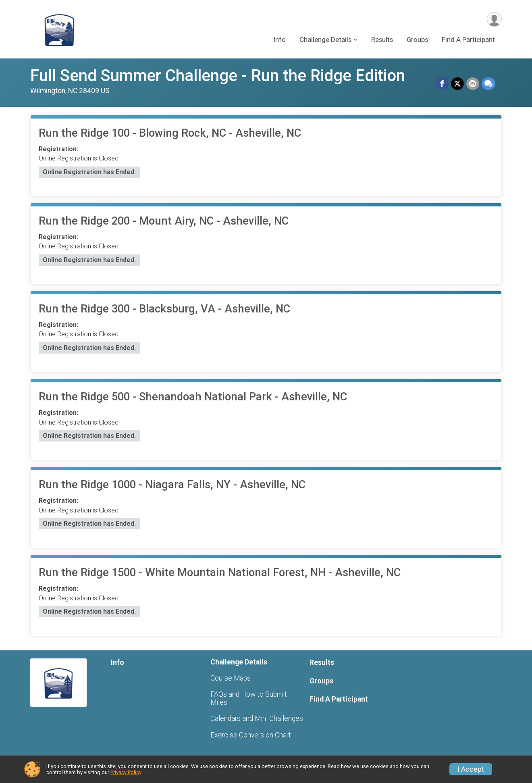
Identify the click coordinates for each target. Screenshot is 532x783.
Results (382, 40)
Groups (417, 40)
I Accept (471, 769)
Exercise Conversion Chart (251, 735)
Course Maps (231, 678)
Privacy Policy (126, 772)
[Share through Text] (488, 84)
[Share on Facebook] (442, 84)
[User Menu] (494, 20)
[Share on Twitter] (457, 84)
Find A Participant (468, 40)
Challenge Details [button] (325, 40)
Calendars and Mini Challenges (257, 718)
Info (280, 40)
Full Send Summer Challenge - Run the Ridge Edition (218, 76)
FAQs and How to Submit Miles (249, 698)
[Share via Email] (473, 84)
